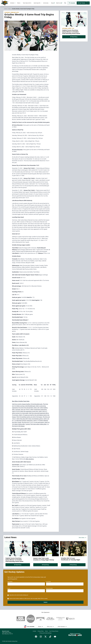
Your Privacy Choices (54, 631)
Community (46, 3)
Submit (46, 603)
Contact (34, 631)
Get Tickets (82, 3)
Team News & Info (28, 3)
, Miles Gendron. (30, 459)
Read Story (74, 37)
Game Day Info (38, 3)
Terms (46, 631)
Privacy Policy (41, 631)
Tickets (19, 3)
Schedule (13, 3)
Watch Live (59, 3)
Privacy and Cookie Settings (46, 633)
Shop (53, 3)
